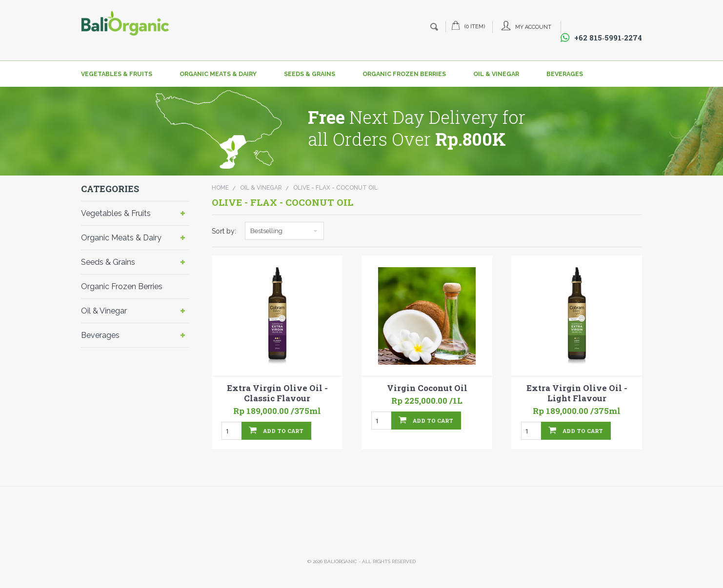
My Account (533, 27)
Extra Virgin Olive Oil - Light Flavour (577, 393)
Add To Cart (283, 431)
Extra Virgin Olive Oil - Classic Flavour (277, 393)
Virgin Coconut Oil (427, 388)
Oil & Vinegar (496, 74)
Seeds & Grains (310, 74)
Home (220, 188)
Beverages (565, 74)
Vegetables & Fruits (117, 74)
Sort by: (224, 231)
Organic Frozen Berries (404, 74)
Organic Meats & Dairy (218, 74)
